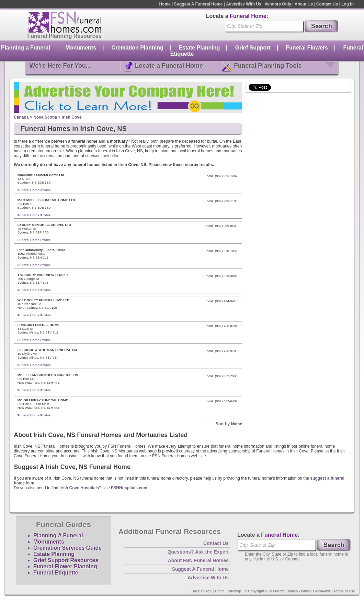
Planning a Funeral (26, 48)
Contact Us (327, 4)
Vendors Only (278, 4)
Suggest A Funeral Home (198, 4)
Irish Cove (72, 117)
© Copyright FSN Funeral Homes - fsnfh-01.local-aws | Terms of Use (300, 591)
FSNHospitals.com (129, 488)
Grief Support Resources (66, 560)
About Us (304, 4)
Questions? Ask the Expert (198, 552)
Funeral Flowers (307, 48)
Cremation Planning (138, 48)
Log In (348, 4)
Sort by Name (229, 424)
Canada (21, 117)
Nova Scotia (45, 117)
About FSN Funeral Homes (198, 560)
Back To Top (202, 591)
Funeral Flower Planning (65, 566)
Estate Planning (199, 48)
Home (165, 4)
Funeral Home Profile (34, 190)
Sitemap (235, 591)
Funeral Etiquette (56, 573)
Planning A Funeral (58, 536)
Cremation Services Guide (67, 548)
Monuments (81, 48)
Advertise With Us (244, 4)
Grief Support (253, 48)
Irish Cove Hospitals (79, 488)
